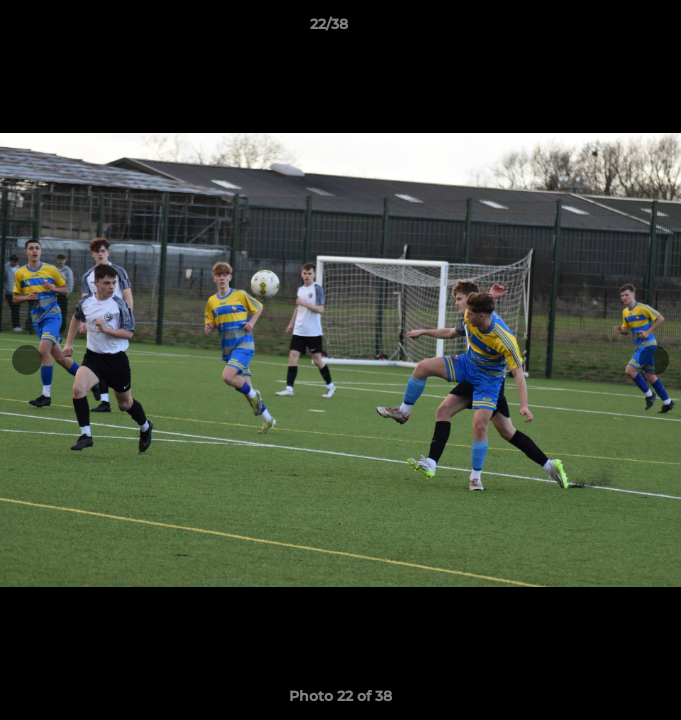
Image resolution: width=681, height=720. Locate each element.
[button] (609, 29)
